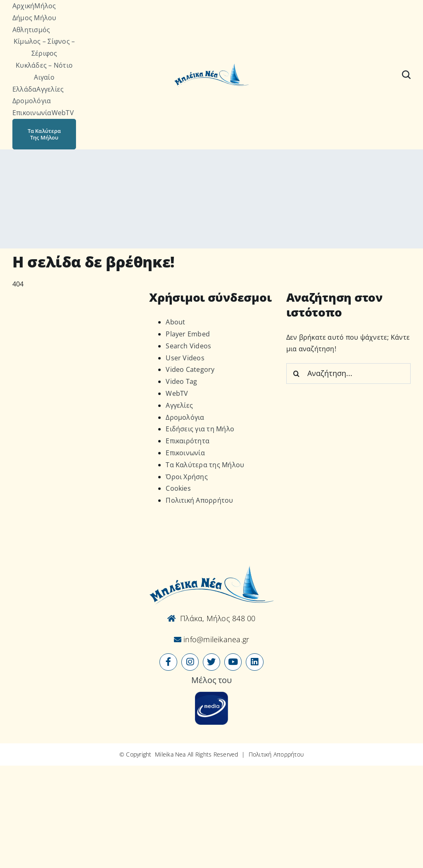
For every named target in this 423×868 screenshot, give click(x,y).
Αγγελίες (179, 405)
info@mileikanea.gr (215, 639)
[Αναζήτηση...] (348, 374)
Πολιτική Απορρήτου (199, 500)
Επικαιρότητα (188, 441)
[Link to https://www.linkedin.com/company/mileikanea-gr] (254, 662)
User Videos (185, 358)
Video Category (190, 369)
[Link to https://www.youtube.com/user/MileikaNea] (233, 662)
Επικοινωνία (185, 453)
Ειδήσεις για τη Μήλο (200, 429)
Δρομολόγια (185, 417)
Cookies (178, 488)
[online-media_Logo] (211, 695)
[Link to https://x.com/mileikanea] (211, 662)
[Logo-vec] (211, 66)
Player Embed (188, 334)
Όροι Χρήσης (187, 477)
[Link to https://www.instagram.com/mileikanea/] (190, 662)
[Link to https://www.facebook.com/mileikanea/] (168, 662)
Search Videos (188, 346)
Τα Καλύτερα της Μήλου (205, 465)
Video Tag (181, 381)
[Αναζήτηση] (406, 75)
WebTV (177, 393)
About (175, 322)
